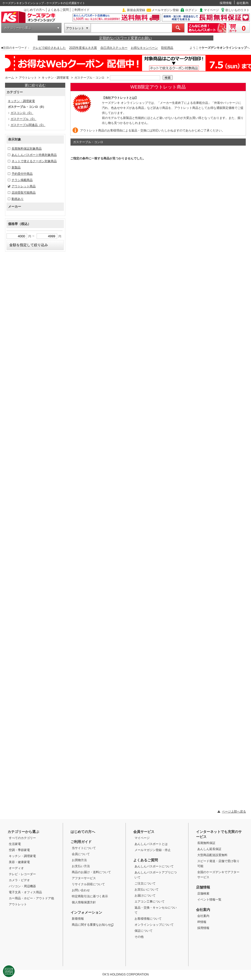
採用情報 (226, 3)
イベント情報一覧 (209, 900)
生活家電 (15, 844)
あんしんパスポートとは (151, 844)
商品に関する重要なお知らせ (93, 925)
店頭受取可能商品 (24, 193)
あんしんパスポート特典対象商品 (34, 155)
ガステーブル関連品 (28, 125)
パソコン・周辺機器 (22, 886)
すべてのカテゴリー (22, 838)
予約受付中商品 (22, 174)
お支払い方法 (81, 866)
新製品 (16, 167)
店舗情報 (203, 887)
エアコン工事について (150, 902)
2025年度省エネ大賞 (83, 48)
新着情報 (78, 919)
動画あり (18, 199)
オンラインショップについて (154, 925)
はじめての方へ (34, 10)
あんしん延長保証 (209, 849)
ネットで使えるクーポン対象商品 (34, 161)
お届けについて (145, 896)
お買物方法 (79, 860)
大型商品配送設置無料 (212, 855)
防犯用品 (167, 48)
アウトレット (75, 28)
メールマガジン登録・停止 (153, 850)
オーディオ (16, 868)
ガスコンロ (22, 113)
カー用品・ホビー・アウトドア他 (31, 898)
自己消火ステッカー (114, 48)
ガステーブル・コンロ (89, 78)
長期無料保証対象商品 (27, 149)
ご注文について (145, 883)
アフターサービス (84, 878)
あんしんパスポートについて (154, 866)
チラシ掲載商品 (22, 180)
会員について (81, 854)
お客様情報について (148, 919)
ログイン (191, 10)
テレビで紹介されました (49, 48)
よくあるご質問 (58, 10)
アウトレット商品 (24, 186)
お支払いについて (147, 889)
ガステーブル (23, 119)
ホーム (10, 78)
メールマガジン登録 (165, 10)
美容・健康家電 (19, 862)
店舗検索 (203, 894)
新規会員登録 (136, 10)
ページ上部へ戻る (234, 812)
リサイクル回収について (88, 884)
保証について (144, 931)
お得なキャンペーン (144, 48)
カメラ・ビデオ (19, 880)
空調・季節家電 (19, 850)
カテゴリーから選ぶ (18, 28)
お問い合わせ (81, 890)
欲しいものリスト (237, 10)
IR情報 (202, 922)
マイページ (211, 10)
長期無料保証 (206, 843)
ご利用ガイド (81, 10)
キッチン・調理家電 (55, 78)
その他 (139, 937)
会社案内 (242, 3)
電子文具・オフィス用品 (25, 892)
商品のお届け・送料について (91, 872)
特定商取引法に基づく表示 (90, 896)
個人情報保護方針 (84, 902)
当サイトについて (84, 848)
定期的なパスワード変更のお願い (125, 38)
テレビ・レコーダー (22, 874)
